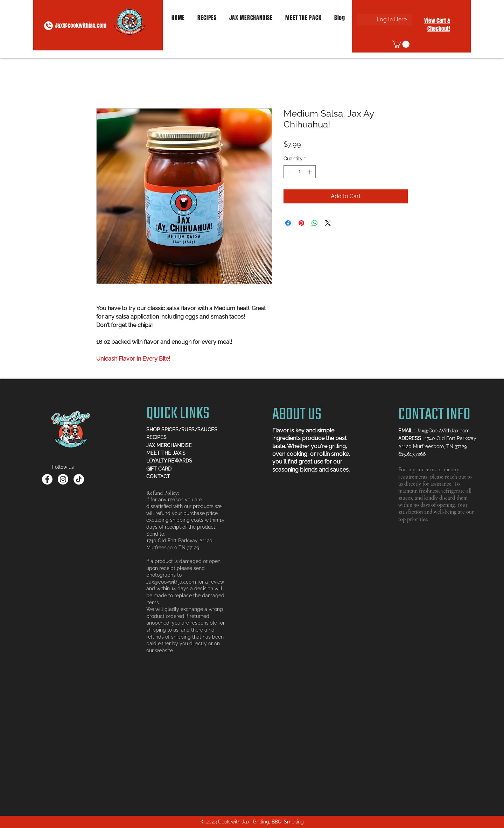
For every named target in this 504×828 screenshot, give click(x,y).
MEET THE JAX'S (166, 453)
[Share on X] (328, 223)
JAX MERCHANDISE (169, 445)
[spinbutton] (300, 172)
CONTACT (158, 476)
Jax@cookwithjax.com (81, 25)
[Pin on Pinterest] (301, 223)
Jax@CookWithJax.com (443, 431)
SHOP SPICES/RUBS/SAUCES (182, 430)
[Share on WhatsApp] (315, 223)
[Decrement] (289, 172)
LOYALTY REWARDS (169, 461)
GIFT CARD (159, 469)
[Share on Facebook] (288, 223)
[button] (401, 44)
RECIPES (156, 437)
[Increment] (310, 172)
